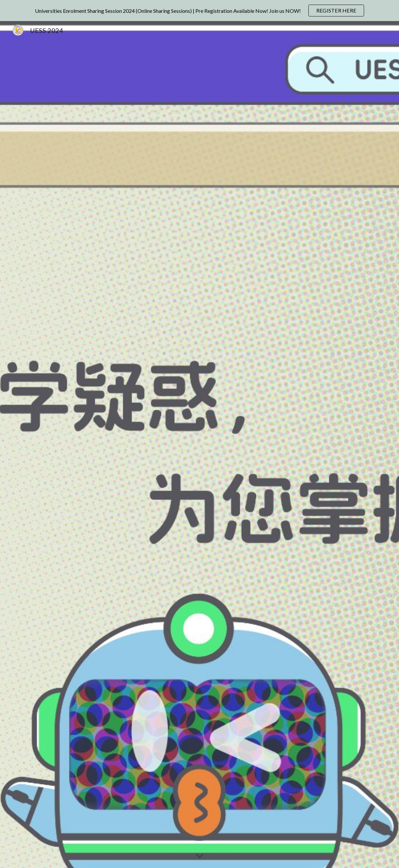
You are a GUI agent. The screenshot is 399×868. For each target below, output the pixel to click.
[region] (199, 11)
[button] (200, 856)
